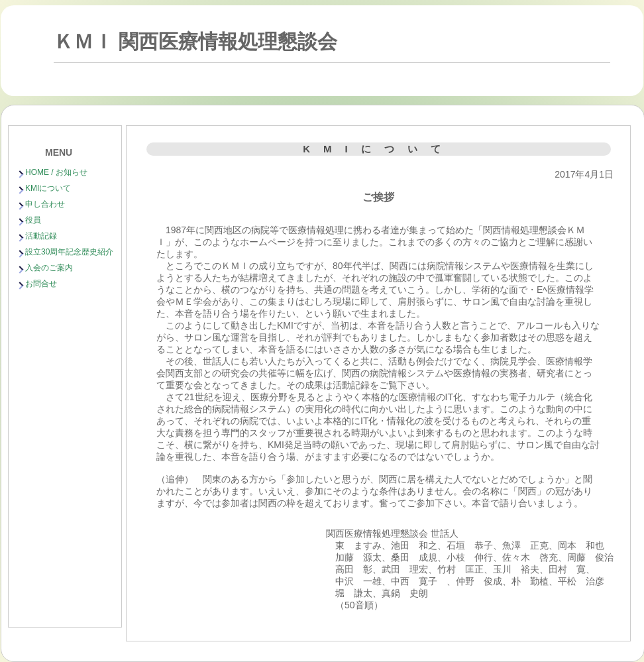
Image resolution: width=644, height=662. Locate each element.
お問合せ (41, 284)
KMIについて (48, 188)
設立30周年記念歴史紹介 (69, 252)
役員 (33, 220)
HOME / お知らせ (56, 172)
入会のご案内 (49, 268)
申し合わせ (45, 204)
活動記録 (41, 236)
